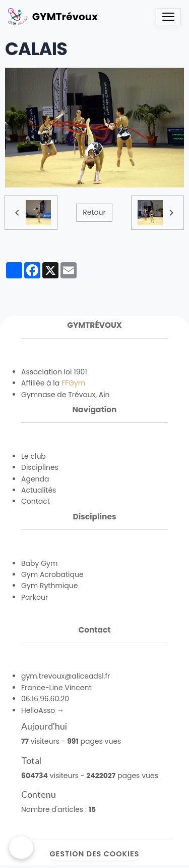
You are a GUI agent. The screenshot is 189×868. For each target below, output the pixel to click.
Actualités (39, 490)
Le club (34, 456)
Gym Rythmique (49, 586)
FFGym (73, 383)
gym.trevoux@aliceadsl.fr (66, 676)
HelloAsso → (43, 710)
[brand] (53, 17)
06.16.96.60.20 (45, 699)
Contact (36, 501)
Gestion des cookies (95, 854)
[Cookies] (21, 848)
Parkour (35, 597)
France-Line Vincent (56, 688)
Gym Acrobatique (52, 574)
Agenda (35, 479)
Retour (94, 212)
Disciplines (40, 467)
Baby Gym (39, 563)
